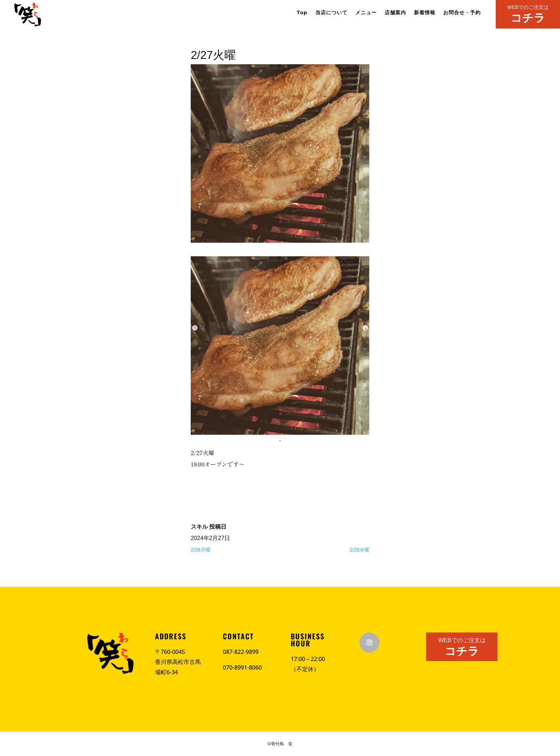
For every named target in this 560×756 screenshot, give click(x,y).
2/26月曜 (201, 550)
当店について (331, 13)
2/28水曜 (359, 550)
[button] (280, 440)
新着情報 (425, 13)
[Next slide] (359, 328)
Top (302, 13)
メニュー (366, 13)
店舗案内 (395, 13)
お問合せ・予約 (462, 13)
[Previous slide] (201, 328)
